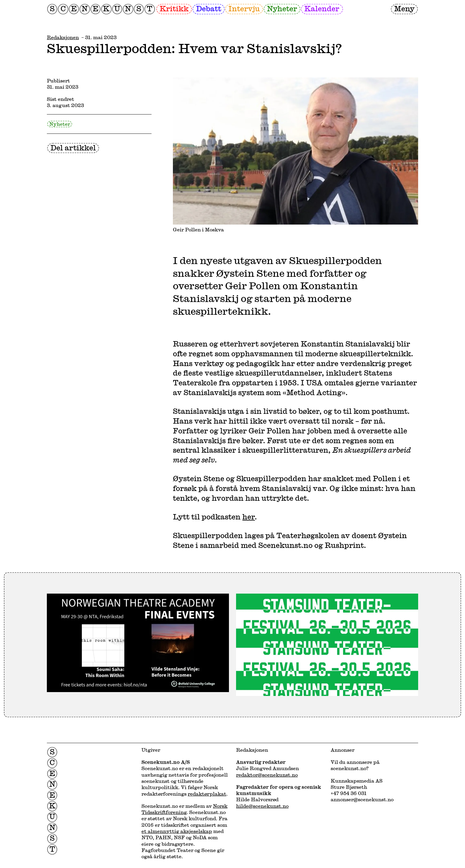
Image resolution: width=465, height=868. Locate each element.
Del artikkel (73, 148)
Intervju (244, 8)
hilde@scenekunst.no (262, 806)
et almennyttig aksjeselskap (177, 831)
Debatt (209, 8)
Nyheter (282, 8)
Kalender (322, 8)
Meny (404, 8)
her (249, 517)
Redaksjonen (63, 37)
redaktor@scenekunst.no (267, 775)
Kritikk (174, 8)
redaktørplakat (207, 794)
